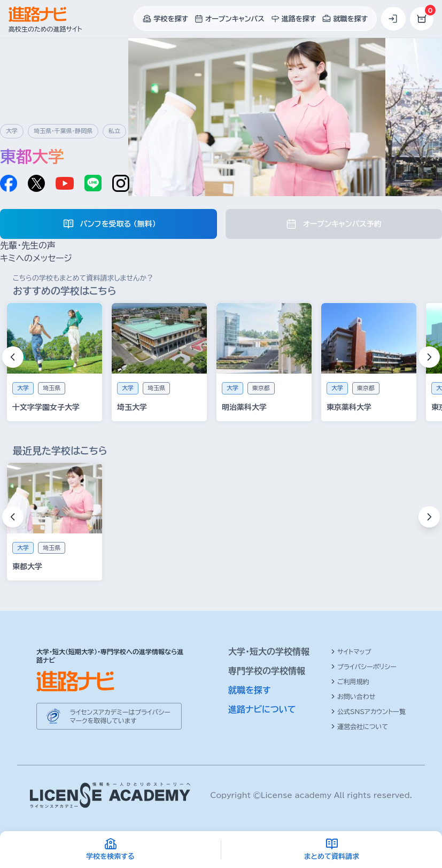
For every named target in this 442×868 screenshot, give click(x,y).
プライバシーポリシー (364, 666)
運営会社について (359, 726)
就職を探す (250, 690)
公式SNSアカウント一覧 (368, 711)
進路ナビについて (262, 709)
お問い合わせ (353, 696)
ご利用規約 (350, 681)
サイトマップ (351, 652)
